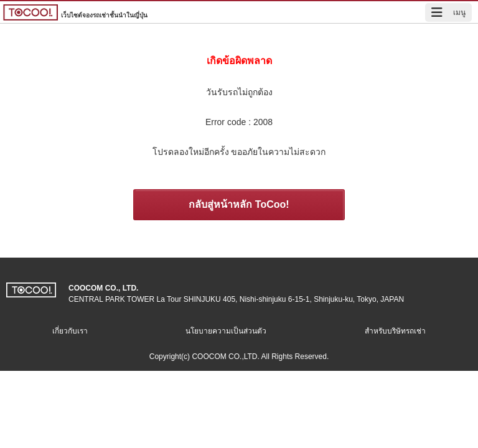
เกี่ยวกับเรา (70, 331)
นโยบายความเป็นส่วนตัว (226, 331)
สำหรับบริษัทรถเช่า (395, 331)
